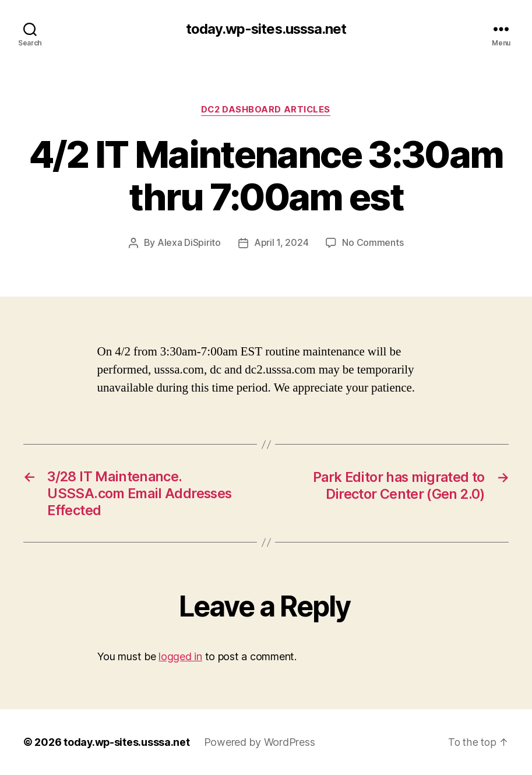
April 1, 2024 (281, 244)
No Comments (373, 244)
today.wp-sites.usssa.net (266, 29)
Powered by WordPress (261, 742)
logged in (180, 656)
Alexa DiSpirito (189, 244)
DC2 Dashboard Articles (266, 110)
